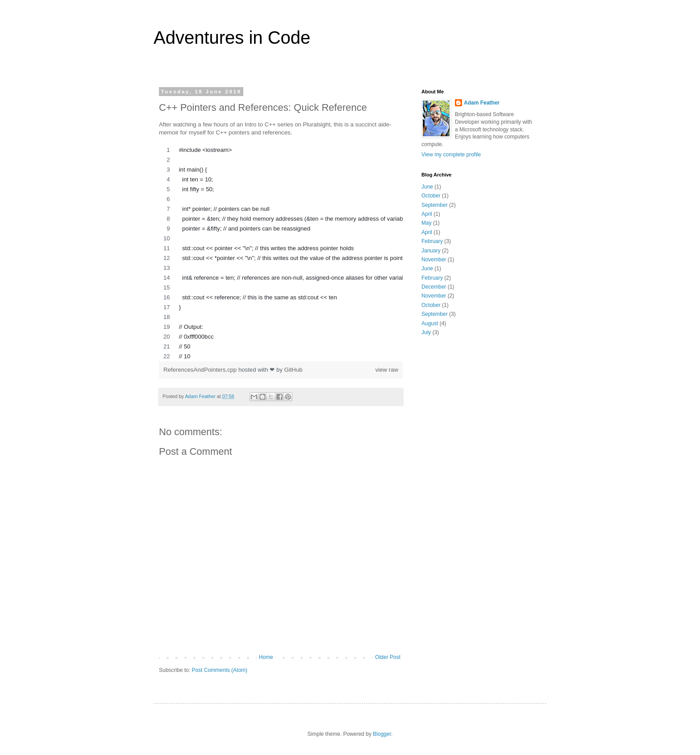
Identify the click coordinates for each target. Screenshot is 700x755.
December (434, 287)
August (430, 323)
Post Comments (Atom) (219, 670)
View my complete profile (451, 155)
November (434, 260)
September (435, 205)
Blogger (382, 734)
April (427, 214)
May (427, 223)
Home (266, 657)
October (431, 196)
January (431, 251)
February (432, 241)
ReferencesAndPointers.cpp (201, 370)
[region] (281, 253)
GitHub (294, 370)
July (426, 332)
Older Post (388, 657)
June (427, 187)
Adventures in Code (232, 38)
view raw (387, 370)
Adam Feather (482, 103)
